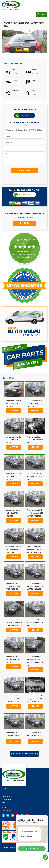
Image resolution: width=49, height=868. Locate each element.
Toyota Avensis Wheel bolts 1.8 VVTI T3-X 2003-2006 (35, 623)
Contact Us (5, 803)
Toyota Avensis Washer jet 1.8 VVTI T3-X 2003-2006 (34, 476)
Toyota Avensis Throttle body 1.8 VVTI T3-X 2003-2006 (35, 440)
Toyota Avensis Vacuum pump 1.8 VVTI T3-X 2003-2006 (13, 476)
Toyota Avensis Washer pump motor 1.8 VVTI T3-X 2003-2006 (14, 550)
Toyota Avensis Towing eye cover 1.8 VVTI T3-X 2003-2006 (35, 403)
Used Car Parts (7, 796)
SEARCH (43, 14)
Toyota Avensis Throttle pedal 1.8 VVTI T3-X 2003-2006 (13, 440)
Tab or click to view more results (25, 754)
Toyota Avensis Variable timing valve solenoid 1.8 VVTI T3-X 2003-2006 (35, 699)
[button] (24, 756)
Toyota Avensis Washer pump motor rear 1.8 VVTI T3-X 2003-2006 (13, 699)
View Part (14, 411)
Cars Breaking (6, 799)
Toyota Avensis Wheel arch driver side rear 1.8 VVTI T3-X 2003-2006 (13, 586)
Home (3, 793)
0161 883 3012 (27, 116)
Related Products (10, 378)
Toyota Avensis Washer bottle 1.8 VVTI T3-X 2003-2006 (13, 513)
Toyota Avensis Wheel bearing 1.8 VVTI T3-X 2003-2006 (13, 659)
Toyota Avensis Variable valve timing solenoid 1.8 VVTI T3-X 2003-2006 (35, 513)
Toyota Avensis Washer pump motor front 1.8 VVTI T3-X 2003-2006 (34, 550)
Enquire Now (24, 223)
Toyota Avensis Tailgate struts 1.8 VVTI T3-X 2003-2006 (13, 403)
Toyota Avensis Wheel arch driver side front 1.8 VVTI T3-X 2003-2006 (35, 586)
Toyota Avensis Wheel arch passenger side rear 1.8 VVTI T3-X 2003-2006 (14, 623)
